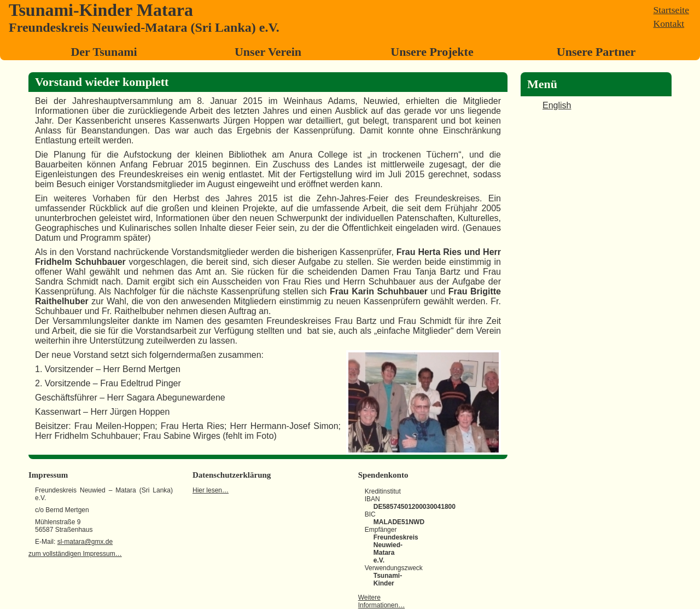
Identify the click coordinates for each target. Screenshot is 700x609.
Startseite (671, 10)
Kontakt (669, 24)
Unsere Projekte (432, 52)
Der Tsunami (104, 52)
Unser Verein (268, 52)
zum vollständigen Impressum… (75, 554)
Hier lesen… (211, 490)
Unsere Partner (596, 52)
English (557, 105)
